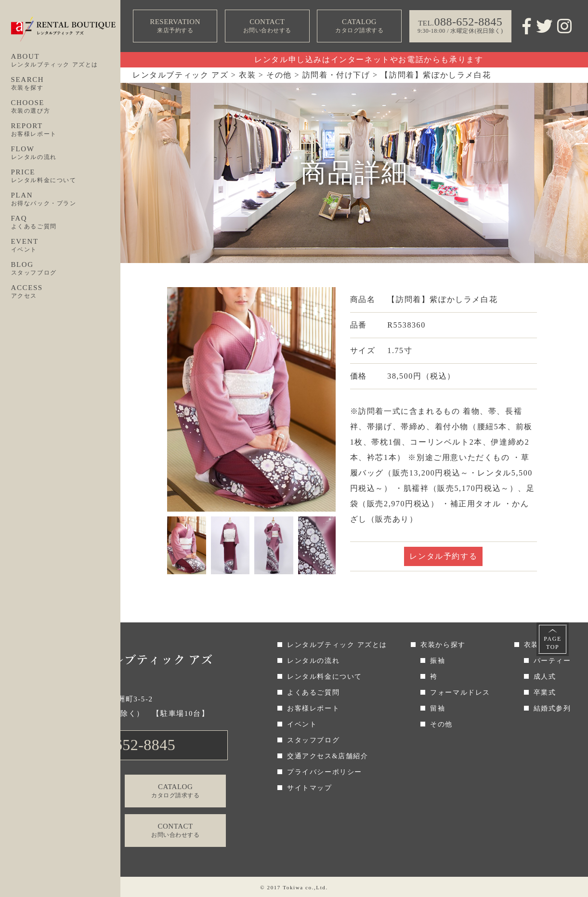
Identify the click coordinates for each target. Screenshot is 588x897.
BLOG (66, 269)
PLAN (66, 199)
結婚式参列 (552, 708)
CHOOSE (66, 107)
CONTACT (267, 26)
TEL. (123, 745)
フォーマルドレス (460, 693)
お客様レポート (313, 708)
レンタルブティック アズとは (337, 645)
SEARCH (66, 84)
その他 (441, 724)
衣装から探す (443, 645)
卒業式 (545, 693)
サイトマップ (310, 788)
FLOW (66, 153)
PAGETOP (553, 643)
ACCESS (66, 292)
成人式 (545, 677)
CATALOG (359, 26)
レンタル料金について (325, 677)
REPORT (66, 130)
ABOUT (66, 61)
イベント (302, 724)
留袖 (438, 708)
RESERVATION (175, 26)
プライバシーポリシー (325, 772)
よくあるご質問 (313, 693)
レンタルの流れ (313, 661)
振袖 (438, 661)
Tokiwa (293, 887)
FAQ (66, 223)
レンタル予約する (443, 556)
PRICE (66, 176)
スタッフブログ (313, 740)
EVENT (66, 246)
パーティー (552, 661)
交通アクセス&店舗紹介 (328, 756)
